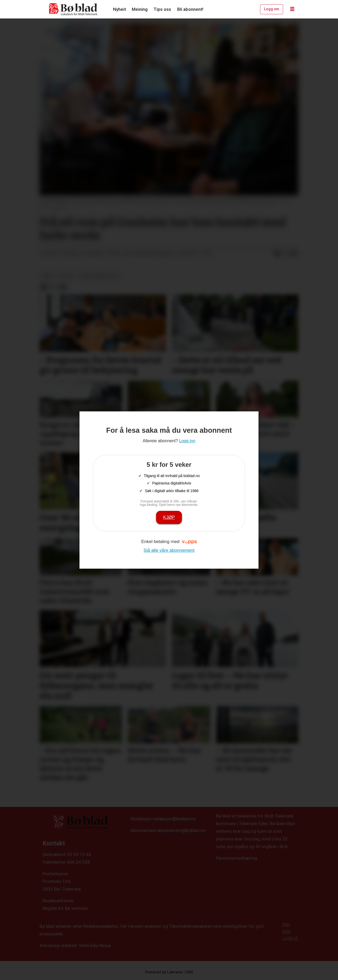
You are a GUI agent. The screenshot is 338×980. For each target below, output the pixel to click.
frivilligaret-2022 (99, 276)
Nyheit (119, 9)
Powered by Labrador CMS (169, 972)
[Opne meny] (292, 9)
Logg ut (290, 938)
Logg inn (272, 9)
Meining (140, 9)
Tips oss (162, 9)
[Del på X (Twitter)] (285, 254)
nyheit (67, 276)
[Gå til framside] (73, 9)
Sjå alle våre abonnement (169, 550)
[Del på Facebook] (277, 254)
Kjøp (169, 517)
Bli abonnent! (190, 9)
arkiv (48, 276)
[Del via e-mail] (294, 254)
